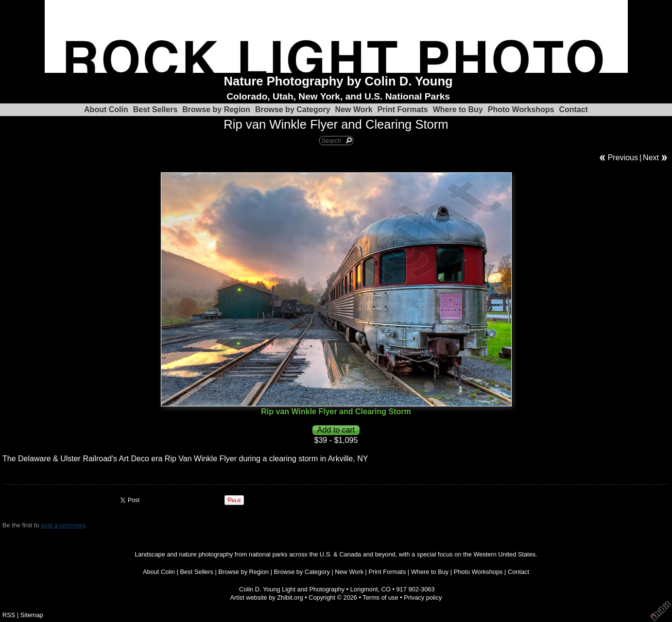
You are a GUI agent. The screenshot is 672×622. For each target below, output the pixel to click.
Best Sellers (155, 109)
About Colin (106, 109)
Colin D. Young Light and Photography (292, 589)
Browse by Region (216, 109)
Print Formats (403, 109)
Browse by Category (293, 109)
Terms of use (380, 597)
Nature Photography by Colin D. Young (338, 81)
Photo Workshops (521, 109)
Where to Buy (458, 109)
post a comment (63, 525)
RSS (9, 615)
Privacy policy (423, 597)
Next (651, 158)
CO (386, 589)
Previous (623, 158)
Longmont (364, 589)
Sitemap (32, 615)
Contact (573, 109)
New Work (354, 109)
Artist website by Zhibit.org (267, 597)
